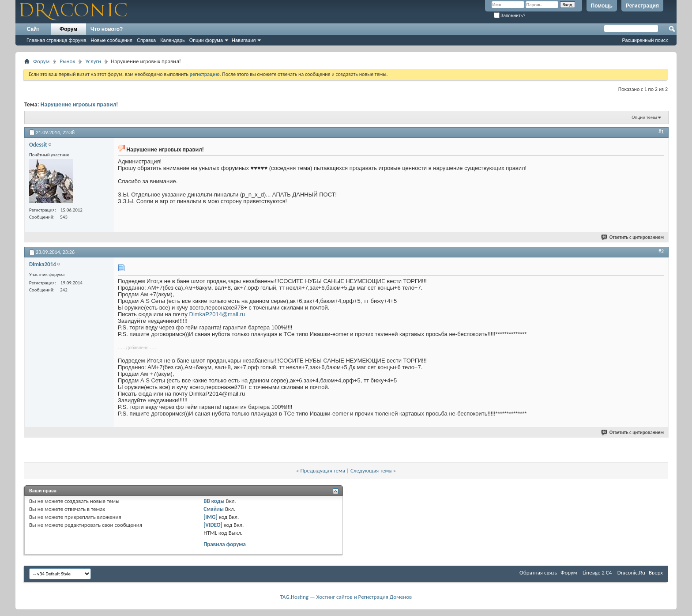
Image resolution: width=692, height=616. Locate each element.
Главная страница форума (56, 40)
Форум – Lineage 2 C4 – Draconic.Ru (603, 573)
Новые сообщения (112, 40)
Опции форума (206, 40)
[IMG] (211, 517)
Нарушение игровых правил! (79, 104)
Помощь (602, 6)
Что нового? (107, 29)
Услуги (93, 61)
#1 (661, 132)
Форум (68, 29)
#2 (661, 251)
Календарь (173, 40)
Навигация (244, 40)
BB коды (214, 501)
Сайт (33, 29)
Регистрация (642, 6)
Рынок (67, 61)
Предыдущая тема (323, 471)
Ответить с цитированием (633, 237)
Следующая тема (371, 471)
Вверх (656, 573)
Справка (146, 40)
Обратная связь (538, 573)
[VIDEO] (213, 525)
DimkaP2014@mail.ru (217, 314)
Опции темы (644, 117)
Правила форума (225, 544)
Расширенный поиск (645, 40)
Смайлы (214, 509)
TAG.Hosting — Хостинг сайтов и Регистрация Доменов (346, 597)
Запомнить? (510, 16)
